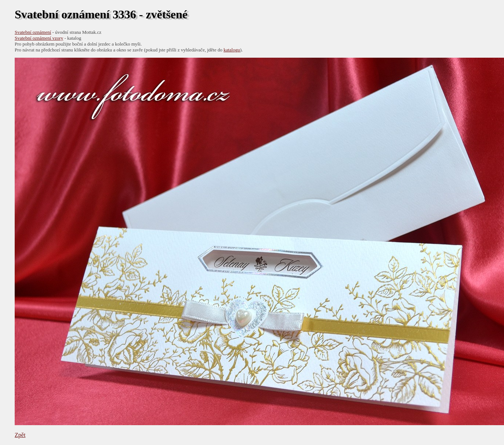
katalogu (232, 50)
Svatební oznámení (33, 32)
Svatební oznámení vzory (39, 38)
